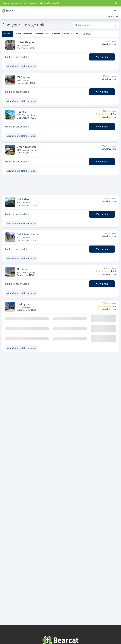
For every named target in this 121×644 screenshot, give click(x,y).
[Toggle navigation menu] (116, 10)
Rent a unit (113, 17)
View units (102, 52)
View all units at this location (21, 62)
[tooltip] (24, 29)
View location (109, 40)
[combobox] (96, 21)
